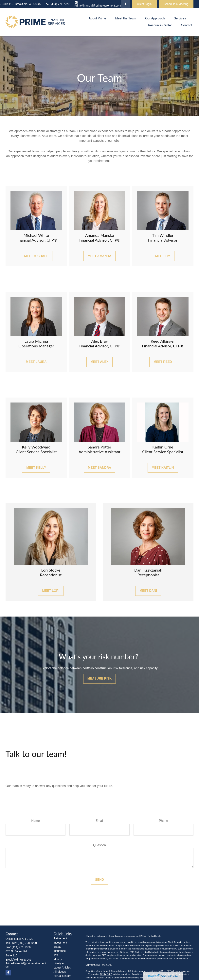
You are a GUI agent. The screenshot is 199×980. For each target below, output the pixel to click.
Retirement (60, 938)
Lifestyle (59, 963)
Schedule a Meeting (176, 4)
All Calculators (62, 976)
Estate (58, 947)
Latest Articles (62, 968)
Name (36, 821)
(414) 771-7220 (57, 4)
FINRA (103, 974)
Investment (60, 943)
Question (99, 845)
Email (99, 821)
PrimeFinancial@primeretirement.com (98, 4)
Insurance (60, 951)
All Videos (60, 972)
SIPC (110, 974)
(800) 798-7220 (27, 943)
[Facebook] (125, 4)
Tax (56, 955)
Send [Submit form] (99, 880)
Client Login (144, 4)
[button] (97, 18)
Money (58, 959)
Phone (163, 821)
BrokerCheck (154, 936)
